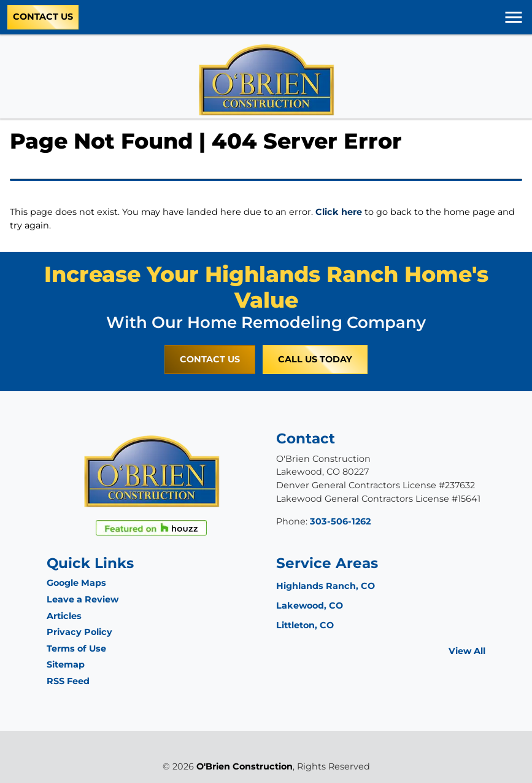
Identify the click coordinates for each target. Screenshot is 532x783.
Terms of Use (76, 649)
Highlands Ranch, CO (326, 586)
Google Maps (76, 583)
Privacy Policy (79, 632)
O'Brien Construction (245, 766)
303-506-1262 (340, 521)
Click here (339, 212)
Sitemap (66, 664)
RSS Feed (68, 681)
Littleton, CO (305, 625)
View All (467, 651)
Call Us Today (315, 359)
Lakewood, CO (310, 606)
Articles (64, 616)
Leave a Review (83, 599)
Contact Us (43, 17)
